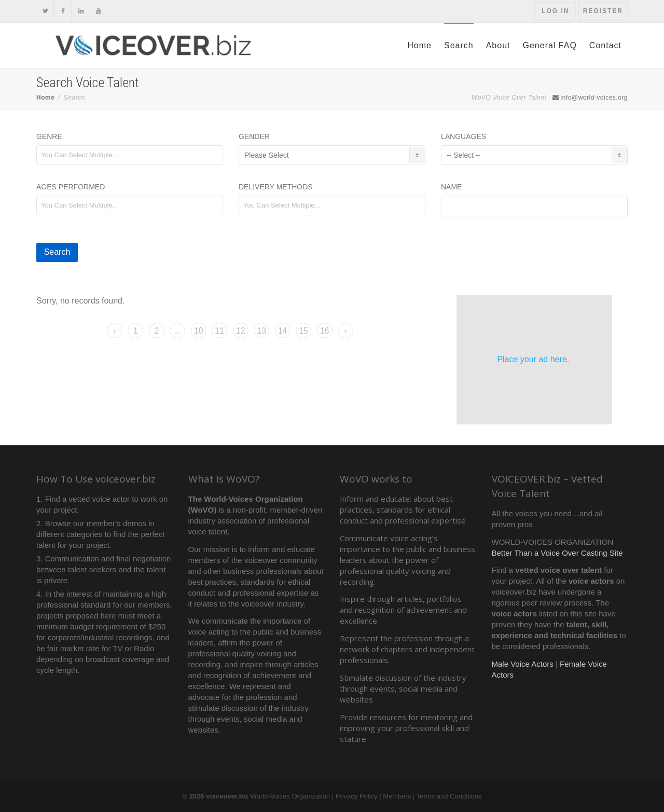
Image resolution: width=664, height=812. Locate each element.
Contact (605, 45)
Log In (555, 11)
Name (451, 187)
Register (603, 11)
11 (219, 331)
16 (325, 331)
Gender (254, 136)
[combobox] (130, 155)
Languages (464, 136)
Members (397, 796)
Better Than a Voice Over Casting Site (557, 553)
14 (283, 331)
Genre (49, 136)
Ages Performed (71, 187)
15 (303, 331)
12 (241, 331)
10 (199, 331)
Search (459, 45)
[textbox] (134, 155)
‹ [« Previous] (114, 331)
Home (419, 45)
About (498, 45)
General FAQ (549, 45)
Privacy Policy (357, 796)
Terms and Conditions (449, 796)
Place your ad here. (533, 359)
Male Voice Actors (523, 664)
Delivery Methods (276, 187)
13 (261, 331)
